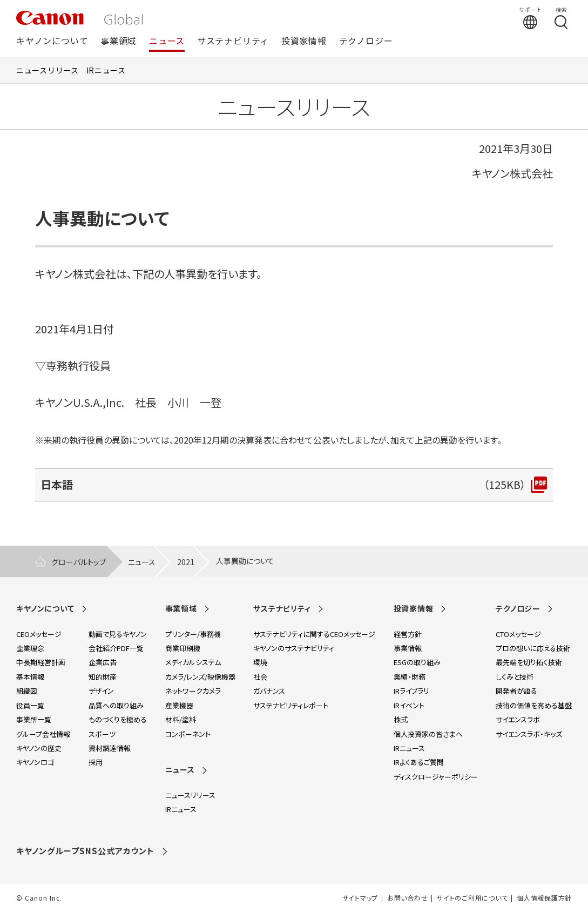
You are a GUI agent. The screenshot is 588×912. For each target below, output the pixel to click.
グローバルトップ (79, 562)
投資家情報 (304, 41)
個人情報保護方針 (544, 898)
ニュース (167, 41)
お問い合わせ (407, 898)
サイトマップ (360, 898)
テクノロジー (366, 41)
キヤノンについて (52, 41)
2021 (186, 562)
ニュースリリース (48, 70)
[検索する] (561, 18)
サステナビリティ (233, 41)
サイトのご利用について (472, 898)
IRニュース (106, 70)
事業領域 (119, 41)
